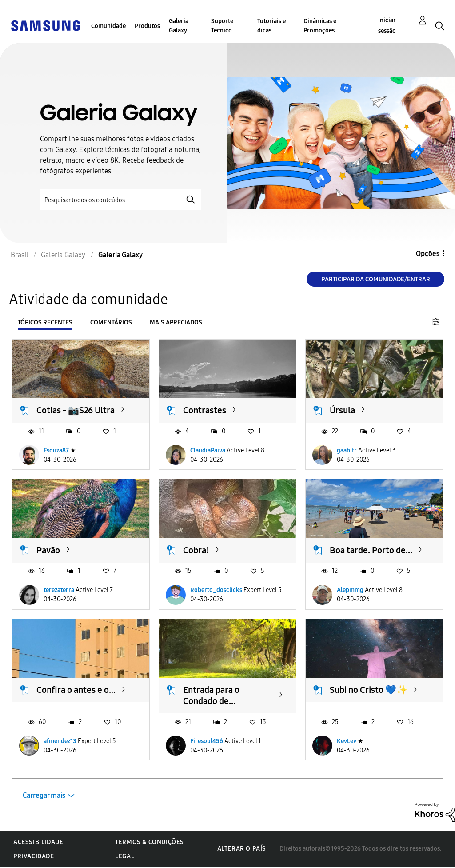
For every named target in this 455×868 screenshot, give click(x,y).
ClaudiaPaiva (208, 450)
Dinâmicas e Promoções (320, 26)
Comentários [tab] (111, 322)
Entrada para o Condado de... (211, 695)
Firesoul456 (207, 741)
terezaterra (59, 590)
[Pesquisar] (120, 200)
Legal (125, 856)
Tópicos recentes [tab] (45, 322)
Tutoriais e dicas (271, 26)
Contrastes (205, 410)
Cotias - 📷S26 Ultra (76, 410)
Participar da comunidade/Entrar (376, 279)
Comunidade (108, 26)
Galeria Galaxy (179, 26)
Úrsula (342, 410)
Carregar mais (44, 795)
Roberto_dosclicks (216, 590)
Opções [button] (428, 254)
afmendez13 (60, 741)
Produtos (147, 26)
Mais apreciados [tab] (176, 322)
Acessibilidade (38, 842)
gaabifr (347, 450)
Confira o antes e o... (76, 690)
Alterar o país (242, 849)
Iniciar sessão (387, 26)
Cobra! (196, 550)
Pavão (48, 550)
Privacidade (34, 856)
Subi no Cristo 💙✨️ (369, 690)
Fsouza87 (56, 450)
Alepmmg (350, 590)
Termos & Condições (150, 842)
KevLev (347, 741)
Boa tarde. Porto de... (371, 550)
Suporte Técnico (222, 26)
